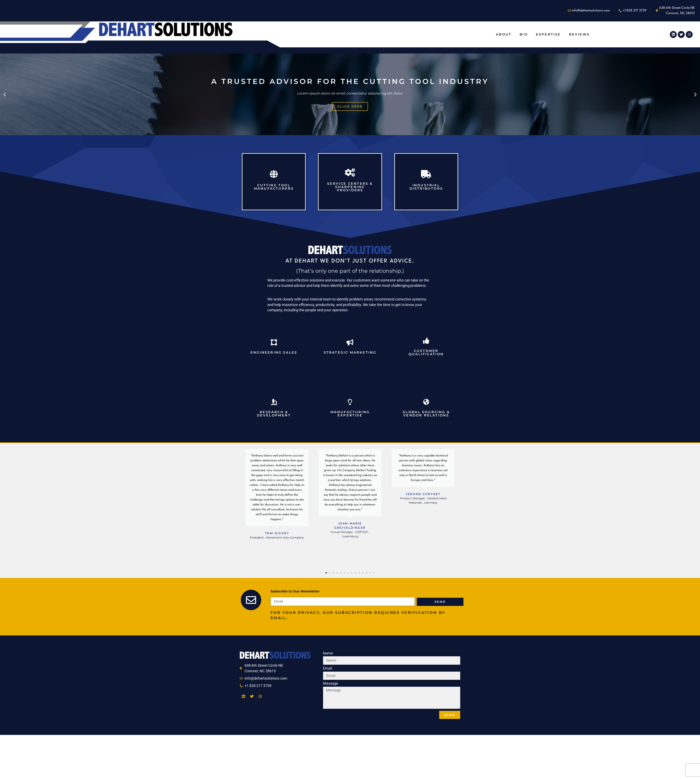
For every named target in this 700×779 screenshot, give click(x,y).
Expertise (548, 34)
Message (331, 684)
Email (328, 669)
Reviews (579, 34)
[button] (5, 94)
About (504, 34)
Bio (524, 34)
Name (328, 653)
